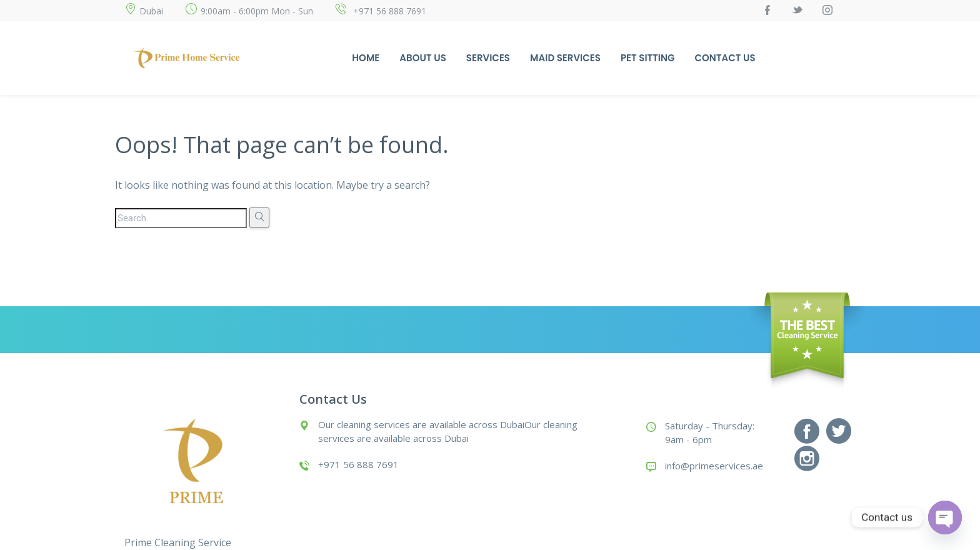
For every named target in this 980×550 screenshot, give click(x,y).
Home (366, 58)
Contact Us (725, 58)
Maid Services (565, 58)
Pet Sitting (648, 58)
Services (488, 58)
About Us (422, 58)
